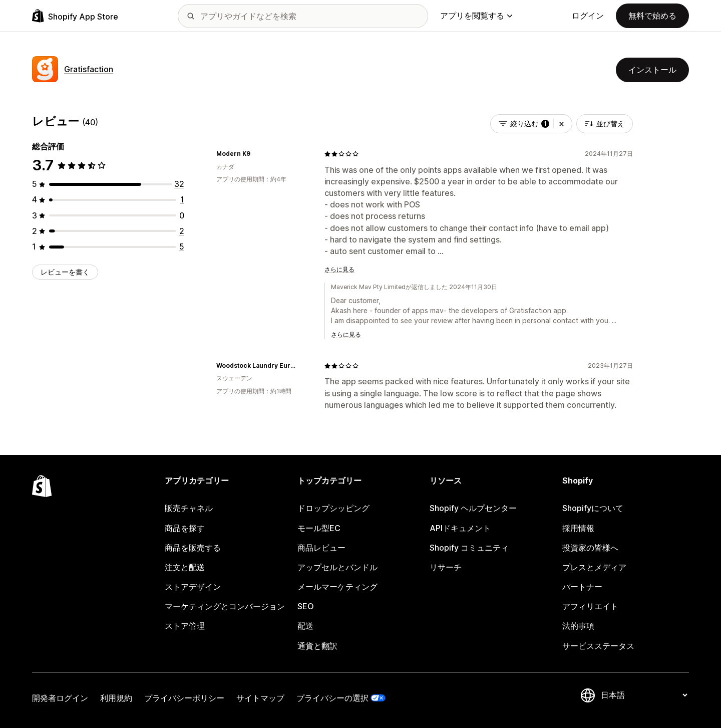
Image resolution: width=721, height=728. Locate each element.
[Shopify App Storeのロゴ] (75, 16)
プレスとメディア (594, 567)
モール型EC (319, 528)
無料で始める (652, 16)
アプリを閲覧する (476, 16)
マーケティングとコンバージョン (225, 606)
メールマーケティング (337, 587)
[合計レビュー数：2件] (182, 231)
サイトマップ (260, 698)
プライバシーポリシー (184, 698)
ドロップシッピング (333, 508)
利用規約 (116, 698)
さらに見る (339, 269)
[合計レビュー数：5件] (182, 247)
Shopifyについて (593, 508)
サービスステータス (598, 646)
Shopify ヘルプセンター (473, 508)
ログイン (588, 16)
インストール (652, 70)
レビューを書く (65, 272)
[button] (562, 124)
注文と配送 (185, 567)
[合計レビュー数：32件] (179, 184)
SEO (306, 606)
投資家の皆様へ (590, 548)
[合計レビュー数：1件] (182, 199)
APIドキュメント (460, 528)
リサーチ (446, 567)
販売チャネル (189, 508)
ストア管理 (185, 626)
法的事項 (578, 626)
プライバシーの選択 (332, 698)
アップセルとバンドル (337, 567)
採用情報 (578, 528)
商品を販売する (193, 548)
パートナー (582, 587)
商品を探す (185, 528)
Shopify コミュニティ (469, 548)
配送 (305, 626)
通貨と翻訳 (317, 646)
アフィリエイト (590, 606)
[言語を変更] (644, 695)
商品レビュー (321, 548)
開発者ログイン (60, 698)
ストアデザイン (193, 587)
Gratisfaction (89, 69)
